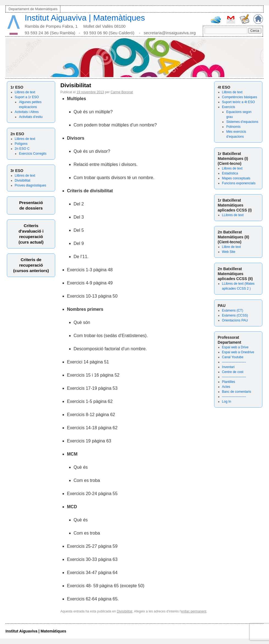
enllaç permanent (194, 611)
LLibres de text (233, 215)
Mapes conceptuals (236, 178)
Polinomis (233, 127)
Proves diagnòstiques (31, 185)
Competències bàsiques (240, 97)
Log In (227, 402)
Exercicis (229, 107)
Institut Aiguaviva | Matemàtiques (85, 18)
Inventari (228, 367)
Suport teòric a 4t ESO (239, 102)
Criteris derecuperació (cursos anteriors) (31, 265)
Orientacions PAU (235, 320)
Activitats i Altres (27, 112)
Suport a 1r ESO (27, 97)
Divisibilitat (23, 180)
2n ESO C (22, 149)
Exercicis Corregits (33, 154)
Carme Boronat (122, 92)
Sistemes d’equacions (242, 122)
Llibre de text (232, 247)
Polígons (21, 144)
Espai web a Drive (235, 347)
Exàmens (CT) (233, 310)
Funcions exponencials (239, 183)
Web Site (229, 252)
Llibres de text (25, 92)
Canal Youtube (233, 357)
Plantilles (229, 382)
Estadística (230, 173)
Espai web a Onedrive (238, 352)
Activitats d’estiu (31, 117)
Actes (226, 387)
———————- (234, 362)
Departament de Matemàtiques (33, 9)
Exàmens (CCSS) (235, 315)
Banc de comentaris (237, 392)
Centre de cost (233, 372)
